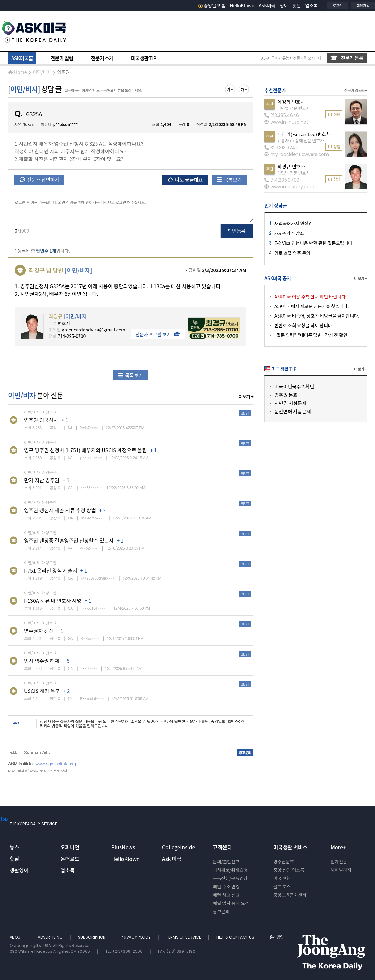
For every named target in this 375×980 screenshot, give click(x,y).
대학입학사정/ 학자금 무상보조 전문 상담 (37, 771)
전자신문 (339, 862)
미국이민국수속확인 (294, 386)
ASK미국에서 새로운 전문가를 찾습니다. (312, 306)
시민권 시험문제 (290, 403)
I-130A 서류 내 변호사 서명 (53, 600)
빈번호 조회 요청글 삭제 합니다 (303, 325)
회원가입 (363, 5)
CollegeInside (179, 847)
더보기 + (246, 396)
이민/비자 (42, 72)
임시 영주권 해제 (42, 661)
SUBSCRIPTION (92, 937)
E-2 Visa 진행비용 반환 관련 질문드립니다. (314, 243)
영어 (284, 5)
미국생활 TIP (144, 58)
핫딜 (297, 5)
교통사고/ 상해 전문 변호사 (300, 140)
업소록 (312, 5)
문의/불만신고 (226, 862)
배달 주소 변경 (226, 886)
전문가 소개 (102, 58)
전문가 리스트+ (355, 90)
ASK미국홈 (22, 58)
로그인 (338, 5)
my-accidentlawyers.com (297, 154)
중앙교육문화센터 (290, 895)
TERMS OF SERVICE (184, 937)
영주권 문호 (286, 395)
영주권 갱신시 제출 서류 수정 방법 (60, 510)
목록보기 (229, 180)
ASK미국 (267, 5)
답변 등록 (237, 231)
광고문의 (221, 911)
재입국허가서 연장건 (293, 223)
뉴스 (14, 847)
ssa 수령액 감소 (289, 233)
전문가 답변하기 (39, 180)
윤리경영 (277, 937)
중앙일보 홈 (212, 5)
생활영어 (19, 870)
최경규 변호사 (291, 166)
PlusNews (123, 847)
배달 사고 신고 (226, 895)
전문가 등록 (347, 58)
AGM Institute (20, 764)
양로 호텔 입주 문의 (292, 253)
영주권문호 (284, 862)
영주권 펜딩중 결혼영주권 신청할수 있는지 (69, 540)
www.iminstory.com (289, 187)
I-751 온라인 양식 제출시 (50, 570)
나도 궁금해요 (185, 180)
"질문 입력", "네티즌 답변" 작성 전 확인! (312, 335)
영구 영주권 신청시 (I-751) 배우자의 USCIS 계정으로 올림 (85, 450)
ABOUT (17, 937)
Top (4, 819)
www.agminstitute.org (56, 764)
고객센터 (222, 847)
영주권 (63, 72)
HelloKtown (242, 5)
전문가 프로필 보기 (158, 334)
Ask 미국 (172, 859)
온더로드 (70, 859)
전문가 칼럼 (62, 58)
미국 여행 (282, 878)
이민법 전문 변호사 (294, 108)
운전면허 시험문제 (293, 411)
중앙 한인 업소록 (289, 870)
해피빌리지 (341, 870)
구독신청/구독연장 (230, 878)
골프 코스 (282, 886)
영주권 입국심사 (41, 420)
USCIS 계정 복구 (42, 691)
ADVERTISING (51, 937)
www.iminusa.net (286, 122)
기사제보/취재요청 (230, 870)
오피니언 (70, 847)
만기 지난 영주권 (42, 480)
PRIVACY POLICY (136, 937)
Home (17, 72)
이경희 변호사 (291, 102)
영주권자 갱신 (39, 631)
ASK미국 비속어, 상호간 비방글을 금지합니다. (317, 316)
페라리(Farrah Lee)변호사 (304, 134)
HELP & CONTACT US (236, 937)
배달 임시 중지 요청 (231, 903)
